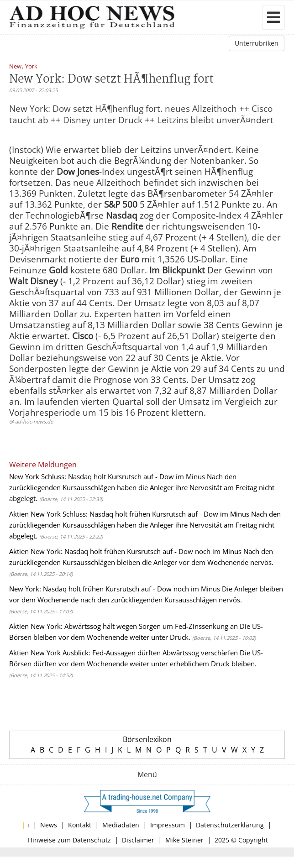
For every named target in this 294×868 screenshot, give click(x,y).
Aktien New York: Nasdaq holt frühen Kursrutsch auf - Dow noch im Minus (125, 551)
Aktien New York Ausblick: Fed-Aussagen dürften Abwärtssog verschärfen (123, 653)
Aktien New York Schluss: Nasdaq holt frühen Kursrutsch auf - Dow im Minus (129, 514)
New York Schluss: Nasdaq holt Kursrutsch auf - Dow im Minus (107, 476)
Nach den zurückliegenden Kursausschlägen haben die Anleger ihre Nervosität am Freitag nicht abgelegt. (142, 487)
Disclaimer (138, 840)
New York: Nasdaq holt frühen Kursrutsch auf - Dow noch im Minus (115, 589)
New (15, 67)
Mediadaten (121, 825)
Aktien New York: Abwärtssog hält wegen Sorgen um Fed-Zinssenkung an (123, 626)
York (31, 67)
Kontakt (80, 825)
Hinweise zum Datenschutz (69, 840)
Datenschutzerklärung (230, 825)
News (49, 825)
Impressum (168, 825)
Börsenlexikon (147, 739)
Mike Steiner (184, 840)
